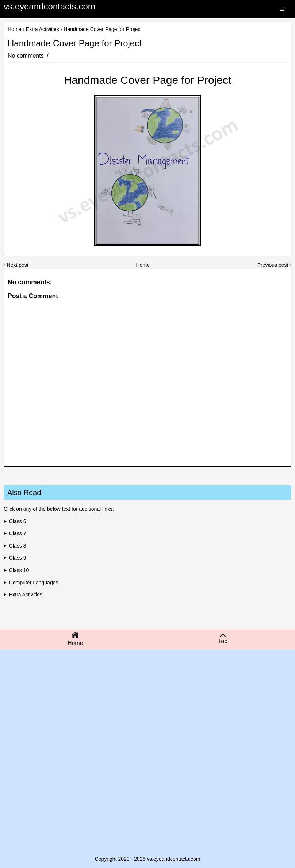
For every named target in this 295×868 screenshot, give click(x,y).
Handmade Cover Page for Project (75, 43)
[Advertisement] (147, 712)
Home (14, 29)
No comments (26, 56)
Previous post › (274, 265)
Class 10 (19, 570)
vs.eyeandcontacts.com (49, 6)
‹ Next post (16, 265)
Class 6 (18, 521)
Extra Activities (43, 29)
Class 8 (18, 546)
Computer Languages (34, 583)
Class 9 (18, 558)
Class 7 (18, 533)
